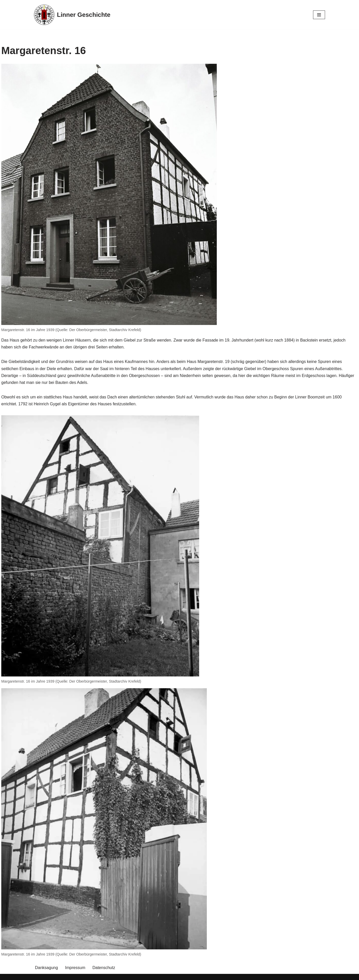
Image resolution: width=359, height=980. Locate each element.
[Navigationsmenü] (319, 15)
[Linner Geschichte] (72, 15)
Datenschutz (104, 968)
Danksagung (46, 968)
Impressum (75, 968)
